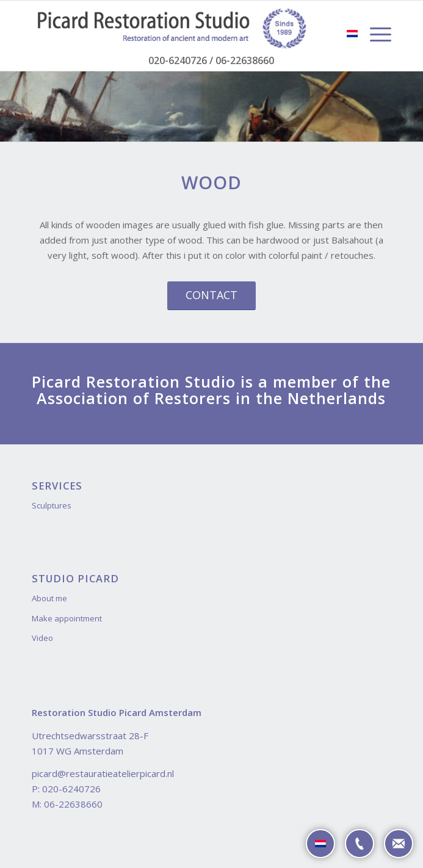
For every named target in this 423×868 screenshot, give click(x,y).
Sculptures (52, 505)
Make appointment (67, 618)
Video (42, 638)
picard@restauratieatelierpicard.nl (103, 773)
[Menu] (374, 34)
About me (49, 598)
